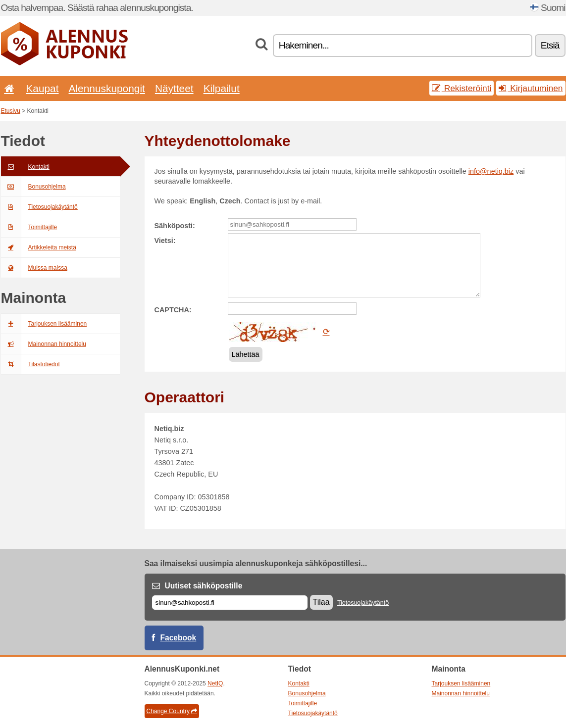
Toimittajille (29, 227)
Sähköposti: (175, 226)
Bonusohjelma (33, 187)
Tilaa (321, 602)
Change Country (172, 711)
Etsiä (550, 45)
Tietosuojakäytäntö (39, 207)
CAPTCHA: (173, 310)
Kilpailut (222, 88)
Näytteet (174, 88)
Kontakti (25, 167)
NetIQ (215, 683)
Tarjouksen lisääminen (44, 324)
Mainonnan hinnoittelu (44, 344)
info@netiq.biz (491, 171)
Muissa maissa (34, 268)
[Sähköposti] (230, 603)
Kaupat (42, 88)
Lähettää (246, 354)
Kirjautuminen (531, 88)
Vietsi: (165, 241)
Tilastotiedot (30, 364)
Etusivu (11, 111)
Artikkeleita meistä (39, 247)
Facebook (179, 638)
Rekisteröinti (462, 88)
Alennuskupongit (107, 88)
